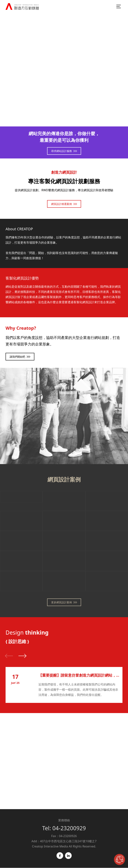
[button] (22, 656)
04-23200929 (69, 828)
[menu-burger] (119, 6)
